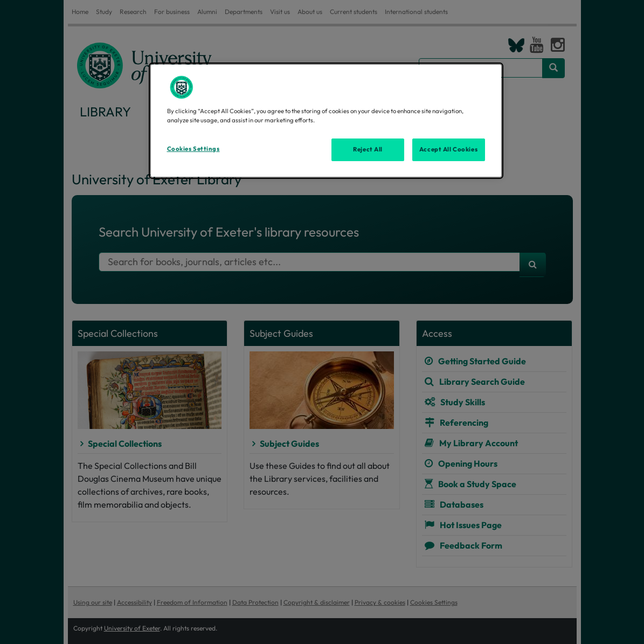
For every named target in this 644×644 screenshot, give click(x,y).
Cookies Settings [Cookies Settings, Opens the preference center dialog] (193, 149)
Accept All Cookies (448, 149)
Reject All (368, 149)
